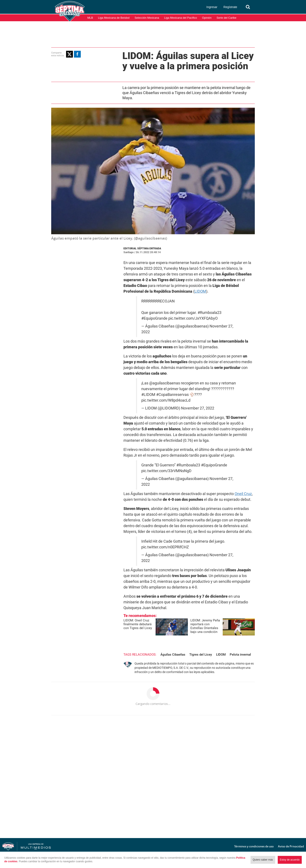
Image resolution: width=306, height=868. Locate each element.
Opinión (207, 18)
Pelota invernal (240, 655)
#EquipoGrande (154, 318)
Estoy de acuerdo (290, 860)
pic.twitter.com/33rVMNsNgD (166, 471)
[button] (69, 54)
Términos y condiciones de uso (254, 846)
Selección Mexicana (147, 18)
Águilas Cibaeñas (173, 655)
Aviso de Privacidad (291, 846)
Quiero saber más (263, 860)
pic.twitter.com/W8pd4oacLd (166, 400)
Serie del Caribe (226, 18)
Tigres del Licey (201, 655)
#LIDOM (148, 395)
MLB (90, 18)
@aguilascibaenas (165, 383)
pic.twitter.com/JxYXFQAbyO (193, 318)
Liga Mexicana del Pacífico (181, 18)
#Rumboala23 (210, 313)
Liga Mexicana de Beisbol (114, 18)
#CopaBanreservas (172, 395)
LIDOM (200, 291)
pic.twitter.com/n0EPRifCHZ (165, 547)
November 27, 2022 (198, 408)
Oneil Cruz (243, 494)
